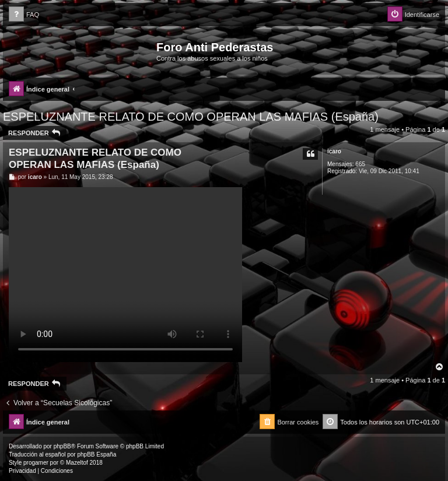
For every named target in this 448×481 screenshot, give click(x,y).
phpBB (62, 446)
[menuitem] (24, 15)
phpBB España (97, 454)
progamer (36, 463)
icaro (334, 151)
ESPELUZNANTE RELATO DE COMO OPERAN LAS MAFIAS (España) (191, 117)
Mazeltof (77, 463)
